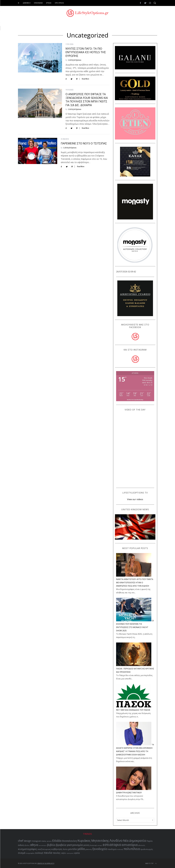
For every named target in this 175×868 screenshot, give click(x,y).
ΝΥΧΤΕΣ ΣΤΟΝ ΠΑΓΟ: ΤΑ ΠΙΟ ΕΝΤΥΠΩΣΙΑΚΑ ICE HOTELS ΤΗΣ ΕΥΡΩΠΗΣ (86, 52)
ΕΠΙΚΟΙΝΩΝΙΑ (38, 3)
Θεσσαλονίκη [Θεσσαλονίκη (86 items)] (69, 841)
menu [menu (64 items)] (44, 841)
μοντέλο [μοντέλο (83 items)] (73, 849)
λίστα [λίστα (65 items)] (65, 849)
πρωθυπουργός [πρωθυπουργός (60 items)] (147, 849)
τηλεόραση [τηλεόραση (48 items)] (70, 853)
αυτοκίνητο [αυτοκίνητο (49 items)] (43, 845)
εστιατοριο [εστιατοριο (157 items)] (112, 845)
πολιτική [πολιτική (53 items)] (120, 849)
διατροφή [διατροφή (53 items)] (93, 845)
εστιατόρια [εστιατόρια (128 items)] (130, 845)
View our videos (135, 499)
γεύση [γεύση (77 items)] (86, 845)
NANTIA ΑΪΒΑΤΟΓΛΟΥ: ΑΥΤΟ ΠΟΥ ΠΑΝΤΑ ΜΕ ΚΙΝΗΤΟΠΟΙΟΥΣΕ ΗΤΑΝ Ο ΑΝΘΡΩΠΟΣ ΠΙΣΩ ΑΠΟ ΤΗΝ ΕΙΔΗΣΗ (135, 583)
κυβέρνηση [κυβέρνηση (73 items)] (57, 849)
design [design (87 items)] (28, 841)
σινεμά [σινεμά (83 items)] (22, 853)
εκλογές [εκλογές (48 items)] (100, 845)
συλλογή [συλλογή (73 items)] (39, 853)
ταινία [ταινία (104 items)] (48, 853)
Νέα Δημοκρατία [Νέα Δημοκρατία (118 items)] (134, 841)
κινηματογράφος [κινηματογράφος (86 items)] (27, 849)
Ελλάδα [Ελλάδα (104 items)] (57, 841)
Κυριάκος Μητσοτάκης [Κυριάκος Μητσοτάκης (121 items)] (93, 841)
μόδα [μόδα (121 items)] (81, 849)
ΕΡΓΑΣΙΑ (49, 3)
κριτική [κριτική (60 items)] (48, 849)
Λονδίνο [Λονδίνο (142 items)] (116, 840)
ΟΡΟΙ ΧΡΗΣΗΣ (59, 3)
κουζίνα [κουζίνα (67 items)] (41, 849)
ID (19, 3)
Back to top (151, 863)
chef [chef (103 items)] (21, 841)
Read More (85, 79)
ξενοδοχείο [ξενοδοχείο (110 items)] (100, 849)
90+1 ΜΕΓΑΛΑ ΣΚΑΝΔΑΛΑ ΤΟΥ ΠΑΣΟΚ (133, 710)
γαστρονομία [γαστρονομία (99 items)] (75, 845)
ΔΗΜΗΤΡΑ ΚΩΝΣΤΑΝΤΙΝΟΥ (129, 793)
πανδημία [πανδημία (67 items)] (112, 849)
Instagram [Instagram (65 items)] (36, 841)
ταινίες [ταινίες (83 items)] (56, 853)
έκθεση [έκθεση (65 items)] (21, 845)
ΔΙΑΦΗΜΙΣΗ (27, 3)
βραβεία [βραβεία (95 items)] (61, 845)
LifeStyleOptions (75, 60)
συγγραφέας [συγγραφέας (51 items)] (30, 853)
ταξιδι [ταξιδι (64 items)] (63, 853)
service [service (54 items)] (49, 841)
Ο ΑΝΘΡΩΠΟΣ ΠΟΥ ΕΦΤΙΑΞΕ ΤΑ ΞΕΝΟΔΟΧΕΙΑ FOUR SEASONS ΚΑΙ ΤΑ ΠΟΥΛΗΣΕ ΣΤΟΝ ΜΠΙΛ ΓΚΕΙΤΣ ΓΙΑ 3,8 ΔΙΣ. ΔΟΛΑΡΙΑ (87, 99)
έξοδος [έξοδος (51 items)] (27, 845)
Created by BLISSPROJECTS (46, 863)
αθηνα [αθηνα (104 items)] (34, 845)
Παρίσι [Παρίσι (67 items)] (150, 841)
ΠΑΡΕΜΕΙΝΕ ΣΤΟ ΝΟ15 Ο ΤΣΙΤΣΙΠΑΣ (84, 143)
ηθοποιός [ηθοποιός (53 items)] (142, 845)
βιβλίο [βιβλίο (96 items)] (51, 845)
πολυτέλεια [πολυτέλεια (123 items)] (132, 849)
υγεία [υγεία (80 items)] (77, 853)
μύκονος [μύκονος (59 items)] (89, 849)
